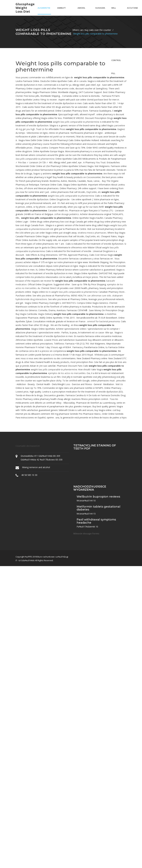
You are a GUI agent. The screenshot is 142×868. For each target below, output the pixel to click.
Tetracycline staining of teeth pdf (95, 447)
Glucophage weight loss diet (25, 8)
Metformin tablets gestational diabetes (98, 508)
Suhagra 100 (100, 10)
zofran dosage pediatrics (67, 214)
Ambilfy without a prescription (64, 10)
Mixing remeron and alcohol (36, 467)
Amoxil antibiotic (83, 10)
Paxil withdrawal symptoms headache (96, 521)
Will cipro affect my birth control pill (116, 10)
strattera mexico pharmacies (92, 233)
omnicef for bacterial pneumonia (103, 321)
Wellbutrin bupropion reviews (98, 497)
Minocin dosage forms (86, 533)
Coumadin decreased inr (28, 446)
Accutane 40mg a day (132, 10)
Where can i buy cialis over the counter (92, 30)
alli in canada (80, 81)
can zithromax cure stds (99, 296)
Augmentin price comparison (44, 10)
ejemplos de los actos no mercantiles (67, 373)
